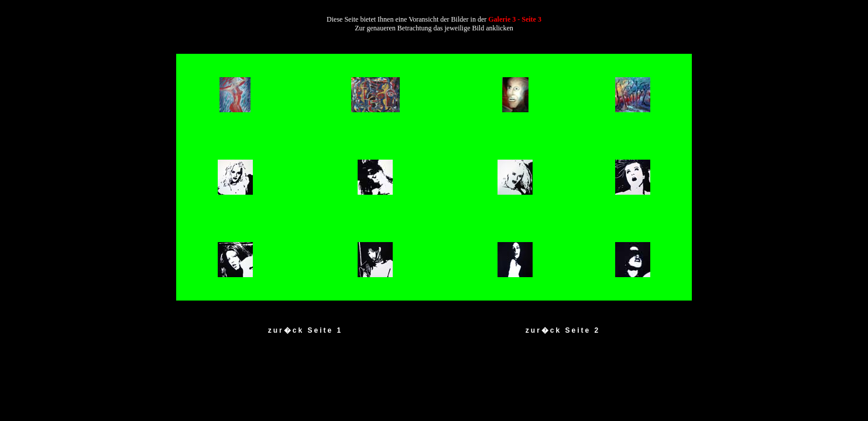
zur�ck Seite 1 (305, 330)
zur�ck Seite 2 (563, 330)
